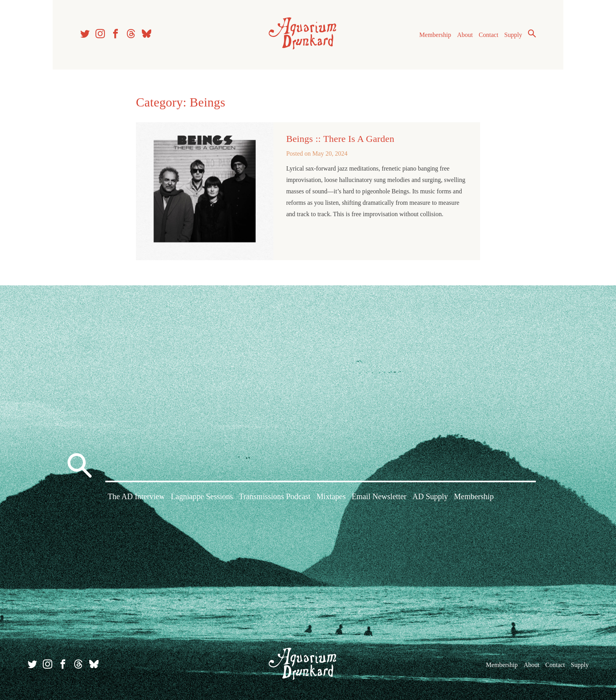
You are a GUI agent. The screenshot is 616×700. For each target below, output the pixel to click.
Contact (489, 35)
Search (532, 33)
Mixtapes (331, 496)
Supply (513, 35)
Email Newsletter (379, 496)
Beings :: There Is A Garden (340, 139)
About (465, 35)
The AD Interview (136, 496)
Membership (435, 35)
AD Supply (430, 496)
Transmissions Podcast (275, 496)
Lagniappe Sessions (202, 496)
